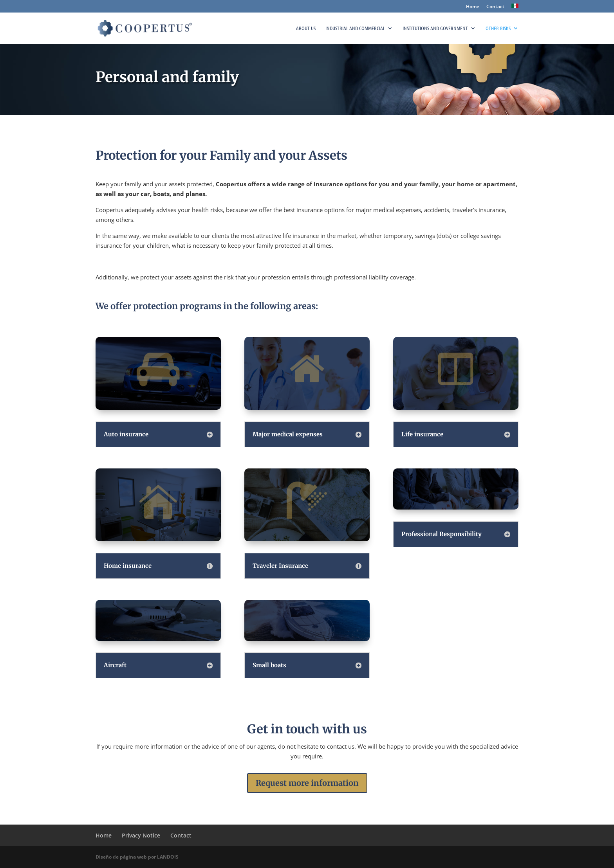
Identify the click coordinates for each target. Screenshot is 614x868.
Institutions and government (435, 28)
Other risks (498, 28)
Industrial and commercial (355, 28)
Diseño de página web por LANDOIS (137, 857)
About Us (306, 28)
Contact (495, 7)
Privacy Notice (141, 835)
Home (473, 7)
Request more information (307, 783)
